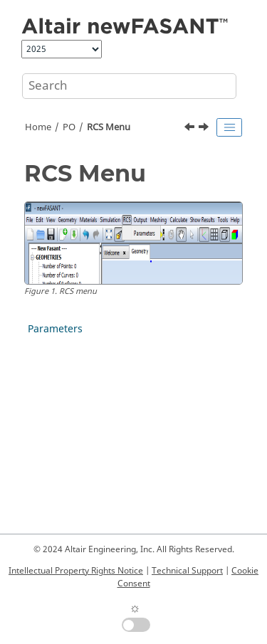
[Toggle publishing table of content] (229, 127)
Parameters (55, 329)
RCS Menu (109, 127)
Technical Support (187, 571)
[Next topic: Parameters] (205, 129)
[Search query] (129, 86)
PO (69, 127)
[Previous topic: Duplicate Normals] (191, 129)
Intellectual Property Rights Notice (76, 571)
